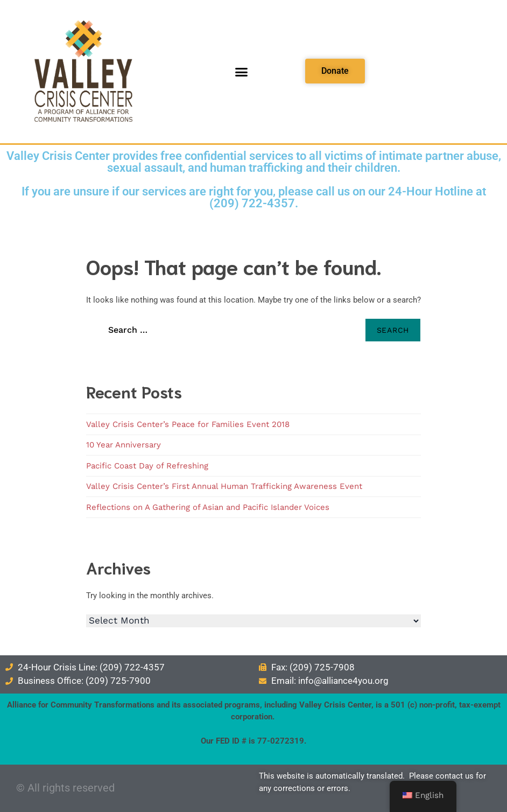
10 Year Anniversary (124, 445)
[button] (242, 72)
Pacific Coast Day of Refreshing (147, 466)
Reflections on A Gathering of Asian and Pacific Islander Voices (208, 507)
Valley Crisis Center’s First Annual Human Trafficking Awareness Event (224, 486)
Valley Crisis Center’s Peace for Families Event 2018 (188, 424)
